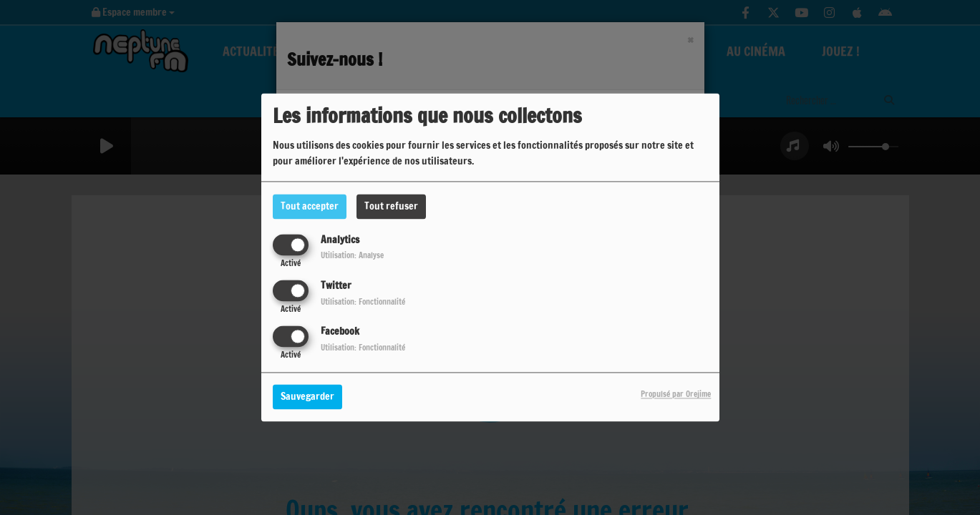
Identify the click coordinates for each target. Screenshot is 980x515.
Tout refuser (391, 206)
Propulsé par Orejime (676, 395)
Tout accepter (310, 206)
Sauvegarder (307, 397)
